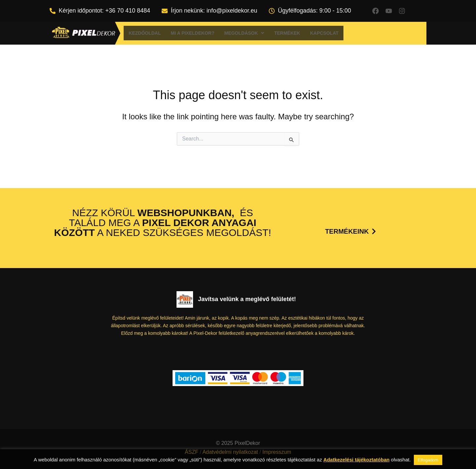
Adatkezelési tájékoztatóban (356, 460)
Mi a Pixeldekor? (193, 33)
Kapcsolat (324, 33)
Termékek (287, 33)
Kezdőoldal (145, 33)
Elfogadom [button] (428, 460)
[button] (244, 33)
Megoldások (244, 33)
